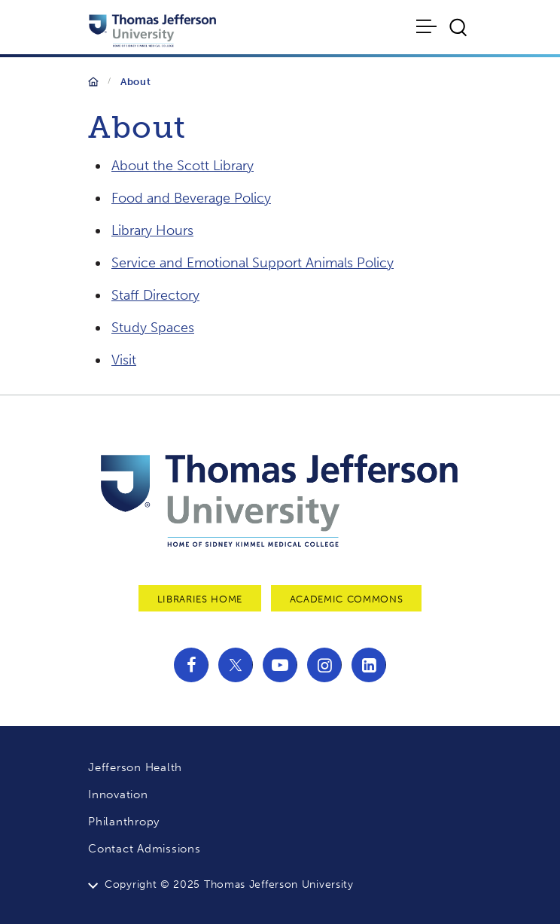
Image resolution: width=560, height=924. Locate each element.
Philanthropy (124, 822)
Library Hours (152, 230)
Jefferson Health (135, 767)
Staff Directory (155, 295)
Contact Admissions (145, 849)
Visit (124, 360)
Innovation (118, 794)
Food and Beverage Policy (191, 198)
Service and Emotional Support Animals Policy (253, 263)
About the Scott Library (183, 166)
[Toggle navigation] (428, 26)
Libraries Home (200, 599)
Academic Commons (346, 599)
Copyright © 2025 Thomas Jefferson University (229, 884)
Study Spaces (153, 328)
